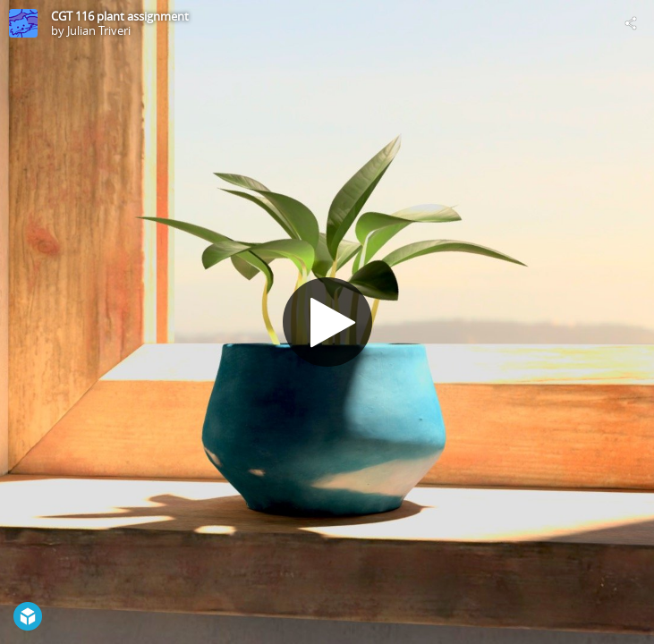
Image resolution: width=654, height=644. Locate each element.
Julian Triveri (99, 30)
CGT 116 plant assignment (120, 16)
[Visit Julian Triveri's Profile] (23, 23)
